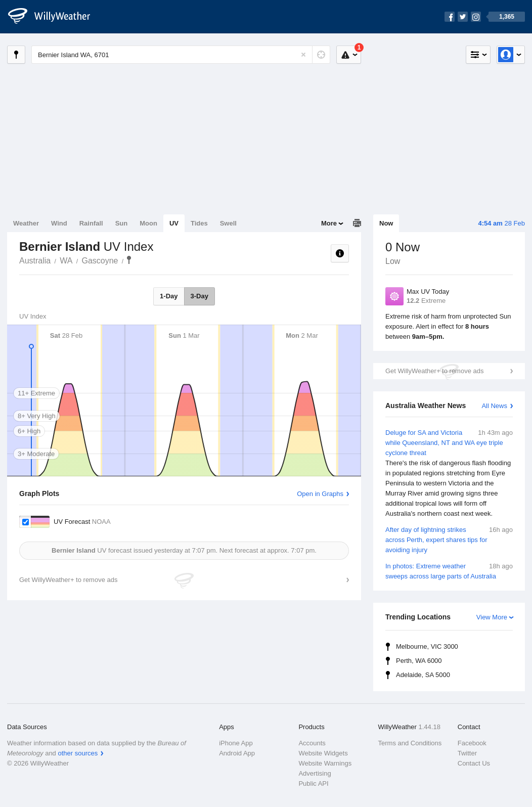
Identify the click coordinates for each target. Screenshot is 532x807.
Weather (26, 223)
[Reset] (303, 55)
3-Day (199, 296)
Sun (122, 223)
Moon (148, 223)
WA (66, 261)
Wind (59, 223)
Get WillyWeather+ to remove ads (434, 371)
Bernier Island (129, 260)
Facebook (472, 743)
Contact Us (474, 763)
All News (494, 406)
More (329, 223)
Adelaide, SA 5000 (423, 675)
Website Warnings (325, 763)
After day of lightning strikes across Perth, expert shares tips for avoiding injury (449, 539)
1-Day (169, 296)
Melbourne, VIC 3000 (427, 646)
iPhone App (236, 743)
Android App (237, 753)
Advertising (315, 773)
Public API (313, 783)
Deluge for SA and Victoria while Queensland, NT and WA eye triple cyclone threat (449, 473)
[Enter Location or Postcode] (181, 55)
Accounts (312, 743)
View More (492, 617)
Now (386, 223)
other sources (78, 753)
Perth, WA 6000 (419, 661)
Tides (199, 223)
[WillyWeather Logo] (55, 17)
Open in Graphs (320, 494)
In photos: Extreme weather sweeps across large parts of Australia (449, 571)
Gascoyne (100, 261)
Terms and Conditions (410, 743)
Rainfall (91, 223)
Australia (35, 261)
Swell (228, 223)
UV (174, 223)
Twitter (467, 753)
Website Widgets (323, 753)
